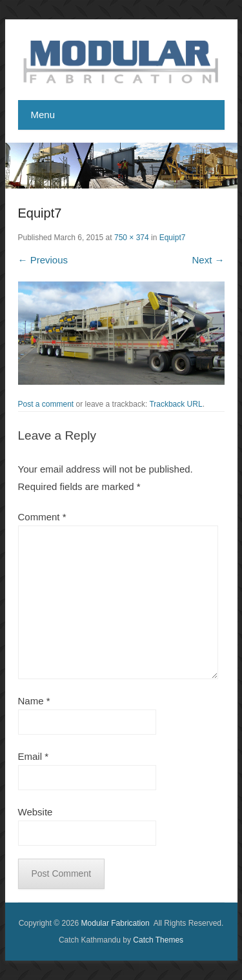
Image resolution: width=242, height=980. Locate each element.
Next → (208, 260)
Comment (42, 517)
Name (34, 701)
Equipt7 (173, 238)
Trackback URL (176, 404)
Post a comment (46, 404)
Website (35, 812)
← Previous (43, 260)
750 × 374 (132, 238)
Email (34, 756)
